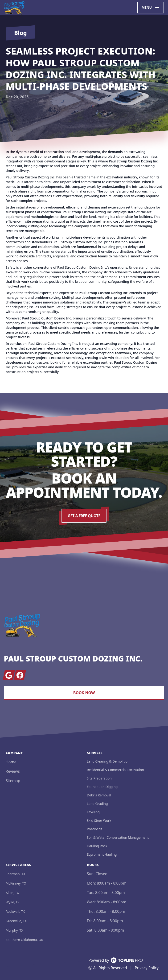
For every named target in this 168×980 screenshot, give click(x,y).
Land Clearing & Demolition (108, 761)
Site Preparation (99, 778)
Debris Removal (99, 795)
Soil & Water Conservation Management (118, 837)
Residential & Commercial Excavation (115, 770)
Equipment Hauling (102, 854)
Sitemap (13, 781)
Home (11, 762)
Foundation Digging (102, 787)
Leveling (93, 812)
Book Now (84, 693)
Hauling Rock (97, 846)
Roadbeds (95, 829)
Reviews (13, 771)
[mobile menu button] (151, 8)
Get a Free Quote (84, 516)
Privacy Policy (147, 968)
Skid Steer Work (99, 821)
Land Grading (97, 804)
